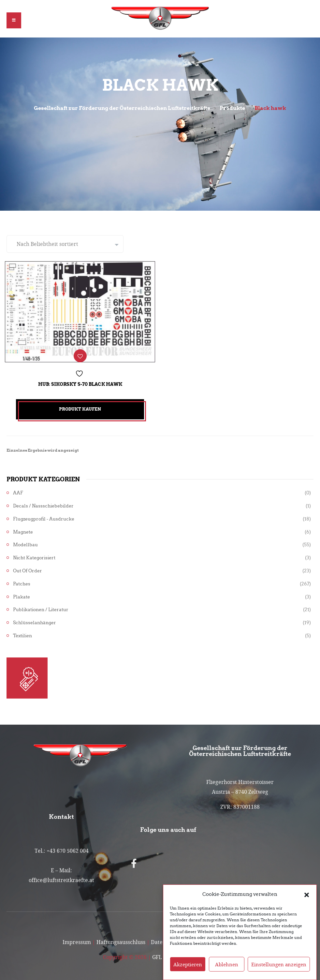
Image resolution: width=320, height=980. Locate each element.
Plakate (22, 594)
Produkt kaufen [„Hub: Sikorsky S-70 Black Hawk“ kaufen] (80, 407)
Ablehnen (227, 964)
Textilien (22, 633)
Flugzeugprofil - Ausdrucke (44, 516)
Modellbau (25, 543)
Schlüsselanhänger (35, 620)
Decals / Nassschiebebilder (43, 504)
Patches (22, 581)
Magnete (23, 529)
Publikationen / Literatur (41, 607)
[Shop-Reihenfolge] (65, 244)
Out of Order (28, 569)
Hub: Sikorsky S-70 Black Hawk (80, 382)
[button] (307, 895)
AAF (18, 491)
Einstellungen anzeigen (279, 964)
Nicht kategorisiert (34, 556)
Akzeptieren (188, 964)
